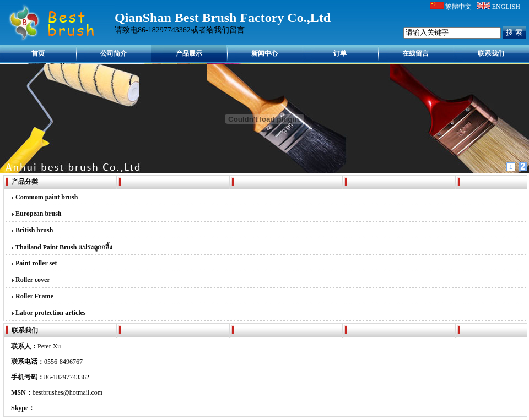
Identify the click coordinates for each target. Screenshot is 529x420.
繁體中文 (458, 7)
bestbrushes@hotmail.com (68, 392)
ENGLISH (506, 7)
